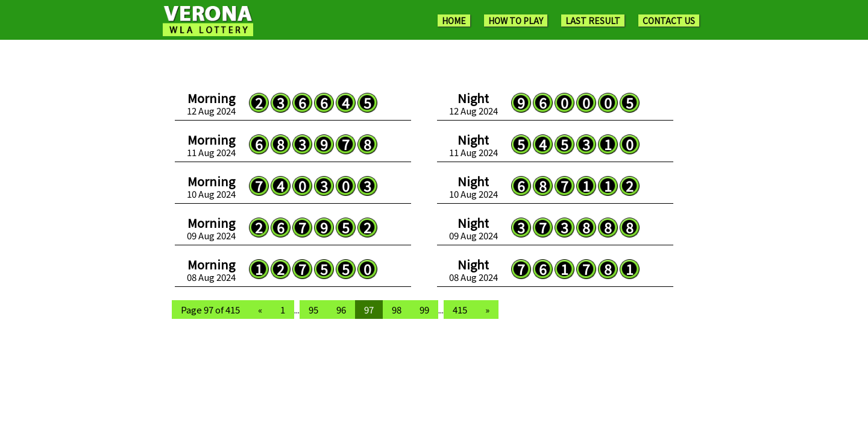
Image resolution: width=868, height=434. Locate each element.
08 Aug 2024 (211, 270)
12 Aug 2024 (211, 104)
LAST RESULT (593, 20)
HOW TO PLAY (516, 20)
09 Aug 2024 (211, 228)
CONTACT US (669, 20)
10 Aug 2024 (211, 187)
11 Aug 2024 (211, 145)
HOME (454, 20)
